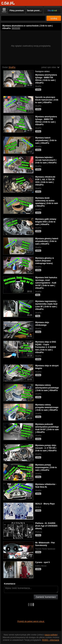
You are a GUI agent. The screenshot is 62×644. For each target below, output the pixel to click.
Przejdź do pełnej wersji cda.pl (31, 621)
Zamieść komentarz (46, 597)
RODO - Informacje (51, 640)
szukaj (54, 18)
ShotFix (12, 67)
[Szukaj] (23, 18)
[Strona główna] (8, 3)
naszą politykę (51, 635)
